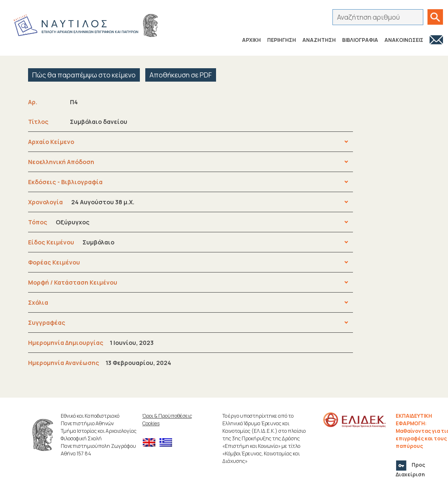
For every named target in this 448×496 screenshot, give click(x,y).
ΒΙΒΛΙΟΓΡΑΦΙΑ (360, 40)
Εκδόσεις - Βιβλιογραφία (65, 182)
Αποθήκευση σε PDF (181, 75)
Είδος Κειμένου (71, 242)
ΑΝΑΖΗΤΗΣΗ (319, 40)
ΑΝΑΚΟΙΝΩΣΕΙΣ (404, 40)
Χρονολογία (81, 202)
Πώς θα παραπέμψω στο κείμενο (84, 75)
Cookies (151, 423)
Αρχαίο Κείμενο (51, 142)
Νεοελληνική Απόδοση (61, 162)
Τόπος (59, 222)
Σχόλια (38, 302)
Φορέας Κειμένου (54, 262)
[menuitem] (151, 443)
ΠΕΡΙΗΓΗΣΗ (282, 40)
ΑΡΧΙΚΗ (251, 40)
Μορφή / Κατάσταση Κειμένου (73, 282)
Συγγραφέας (47, 323)
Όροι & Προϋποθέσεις (167, 416)
